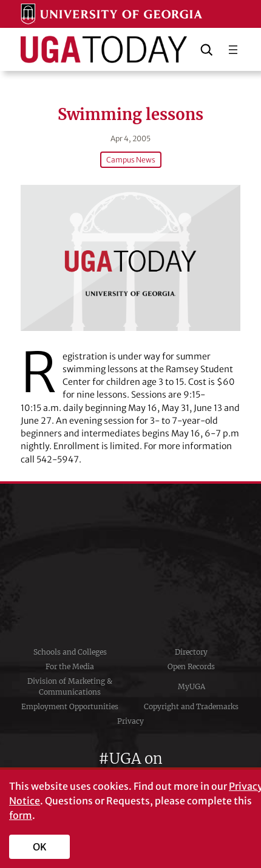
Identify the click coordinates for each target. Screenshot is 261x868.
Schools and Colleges (70, 652)
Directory (191, 652)
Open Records (191, 666)
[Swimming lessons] (130, 258)
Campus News (131, 160)
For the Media (70, 666)
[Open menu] (233, 50)
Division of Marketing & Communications (70, 686)
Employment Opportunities (70, 706)
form (21, 815)
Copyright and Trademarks (191, 706)
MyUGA (192, 686)
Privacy (130, 721)
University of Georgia (130, 564)
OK (40, 847)
